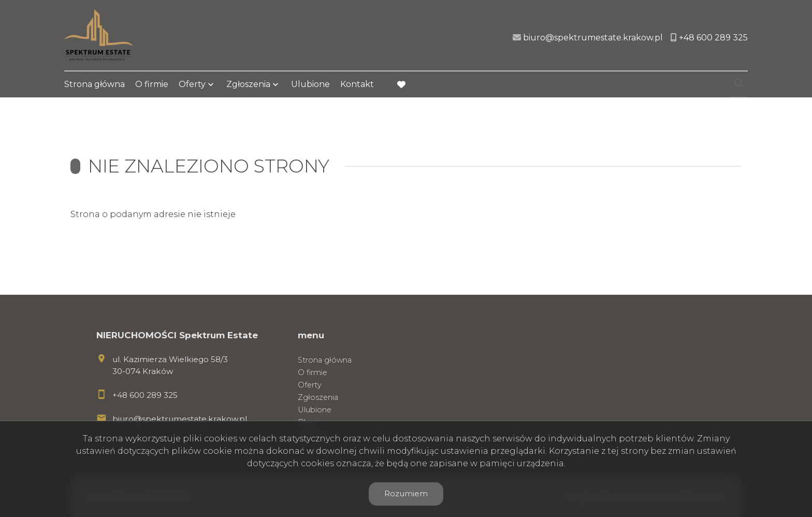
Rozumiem (406, 493)
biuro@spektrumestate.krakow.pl (180, 419)
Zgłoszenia (248, 84)
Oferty (192, 84)
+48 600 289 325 (145, 395)
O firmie (152, 84)
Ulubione (310, 84)
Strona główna (95, 84)
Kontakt (357, 84)
